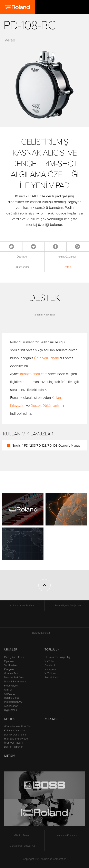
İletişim (10, 756)
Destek (67, 267)
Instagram (50, 669)
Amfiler (8, 690)
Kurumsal (52, 719)
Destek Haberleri (14, 747)
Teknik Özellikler (67, 257)
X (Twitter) (50, 673)
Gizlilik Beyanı (22, 835)
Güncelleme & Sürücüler (18, 727)
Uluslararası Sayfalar (23, 606)
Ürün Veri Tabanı (46, 358)
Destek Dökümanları (46, 406)
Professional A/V (13, 702)
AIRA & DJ (10, 694)
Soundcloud (51, 678)
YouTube (49, 661)
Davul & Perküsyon (15, 678)
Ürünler (11, 649)
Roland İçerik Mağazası (68, 606)
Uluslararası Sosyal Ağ (57, 657)
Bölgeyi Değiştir (44, 633)
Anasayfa (11, 247)
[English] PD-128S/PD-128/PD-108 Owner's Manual (46, 446)
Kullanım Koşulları (67, 835)
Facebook (55, 247)
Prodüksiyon (11, 686)
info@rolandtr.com (34, 374)
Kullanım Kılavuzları (44, 315)
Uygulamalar (11, 710)
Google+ (77, 247)
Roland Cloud (12, 698)
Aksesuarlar (22, 267)
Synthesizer (11, 665)
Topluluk (52, 649)
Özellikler (22, 257)
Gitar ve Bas (11, 673)
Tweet (33, 247)
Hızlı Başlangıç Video (16, 739)
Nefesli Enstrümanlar (16, 682)
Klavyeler (9, 669)
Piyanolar (9, 661)
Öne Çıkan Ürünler (15, 657)
